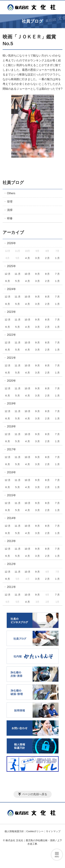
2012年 (11, 564)
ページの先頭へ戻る (35, 794)
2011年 (11, 587)
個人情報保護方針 (14, 831)
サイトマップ (53, 831)
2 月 (47, 258)
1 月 (57, 258)
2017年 (11, 449)
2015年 (11, 495)
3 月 (37, 258)
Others (11, 193)
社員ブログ (13, 182)
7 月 (57, 274)
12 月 (8, 274)
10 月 (27, 274)
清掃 (10, 210)
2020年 (11, 381)
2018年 (11, 426)
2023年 (11, 312)
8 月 (47, 274)
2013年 (11, 541)
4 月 (28, 258)
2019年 (11, 403)
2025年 (11, 266)
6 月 (8, 281)
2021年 (11, 358)
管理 (10, 202)
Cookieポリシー (35, 831)
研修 (10, 218)
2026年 (11, 243)
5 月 (18, 281)
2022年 (11, 335)
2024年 (11, 289)
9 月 (37, 274)
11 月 (17, 274)
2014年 (11, 518)
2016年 (11, 472)
